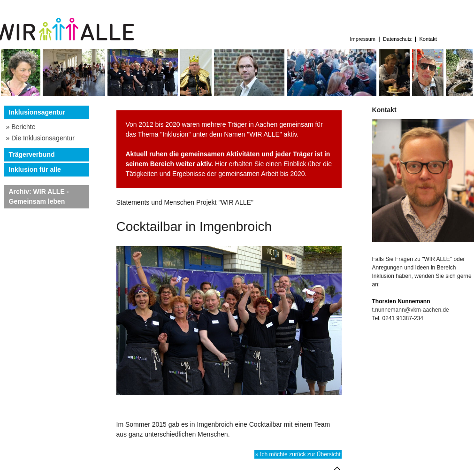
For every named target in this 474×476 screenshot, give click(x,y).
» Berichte (21, 127)
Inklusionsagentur (37, 112)
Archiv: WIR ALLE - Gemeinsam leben (39, 196)
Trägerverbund (32, 154)
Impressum (363, 39)
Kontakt (428, 39)
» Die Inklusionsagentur (40, 138)
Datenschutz (397, 39)
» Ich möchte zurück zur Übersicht (298, 454)
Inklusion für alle (35, 169)
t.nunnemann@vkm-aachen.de (411, 310)
